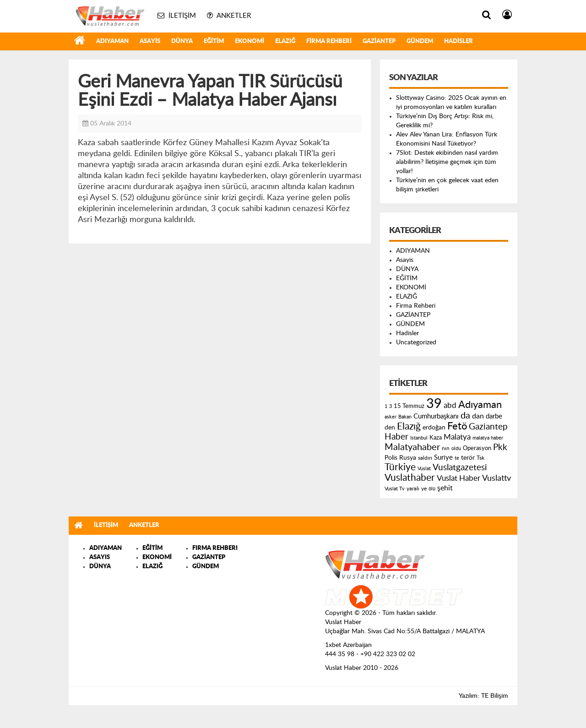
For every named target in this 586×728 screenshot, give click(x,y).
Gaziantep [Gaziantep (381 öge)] (488, 427)
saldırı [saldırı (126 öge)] (425, 458)
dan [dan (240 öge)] (478, 416)
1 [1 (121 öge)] (386, 406)
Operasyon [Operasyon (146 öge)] (477, 448)
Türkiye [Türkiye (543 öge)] (400, 467)
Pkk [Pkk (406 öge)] (500, 448)
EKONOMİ (250, 41)
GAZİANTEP (379, 41)
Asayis (150, 41)
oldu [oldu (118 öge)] (456, 448)
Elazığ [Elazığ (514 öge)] (409, 426)
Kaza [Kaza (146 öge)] (436, 438)
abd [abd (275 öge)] (450, 406)
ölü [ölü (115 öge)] (432, 489)
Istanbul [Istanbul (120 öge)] (419, 438)
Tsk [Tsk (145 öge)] (480, 458)
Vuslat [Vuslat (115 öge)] (424, 469)
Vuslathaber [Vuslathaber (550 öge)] (410, 478)
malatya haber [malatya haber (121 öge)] (488, 438)
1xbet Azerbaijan (348, 645)
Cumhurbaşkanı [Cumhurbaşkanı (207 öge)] (436, 416)
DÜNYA (182, 41)
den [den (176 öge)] (390, 428)
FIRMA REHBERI (215, 548)
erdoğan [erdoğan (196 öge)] (434, 427)
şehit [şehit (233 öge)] (445, 488)
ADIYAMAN (112, 41)
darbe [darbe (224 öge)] (494, 416)
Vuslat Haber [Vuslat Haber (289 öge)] (458, 478)
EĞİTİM (214, 41)
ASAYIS (100, 557)
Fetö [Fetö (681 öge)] (457, 426)
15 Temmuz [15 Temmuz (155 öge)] (409, 406)
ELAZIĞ (285, 41)
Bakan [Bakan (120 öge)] (405, 417)
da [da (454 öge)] (465, 416)
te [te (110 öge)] (457, 458)
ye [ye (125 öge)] (424, 489)
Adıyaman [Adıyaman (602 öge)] (480, 405)
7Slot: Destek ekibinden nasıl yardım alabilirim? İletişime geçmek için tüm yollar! (447, 162)
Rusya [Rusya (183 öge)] (408, 458)
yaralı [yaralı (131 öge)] (413, 489)
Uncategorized (416, 342)
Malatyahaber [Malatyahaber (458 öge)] (412, 447)
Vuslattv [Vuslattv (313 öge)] (496, 478)
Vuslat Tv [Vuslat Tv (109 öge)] (395, 489)
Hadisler (458, 41)
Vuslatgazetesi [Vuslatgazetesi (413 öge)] (460, 467)
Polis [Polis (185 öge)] (391, 458)
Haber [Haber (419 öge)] (396, 437)
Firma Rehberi (329, 41)
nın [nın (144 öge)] (446, 448)
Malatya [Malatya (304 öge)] (457, 437)
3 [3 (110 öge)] (391, 406)
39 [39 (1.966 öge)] (434, 404)
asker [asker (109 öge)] (391, 417)
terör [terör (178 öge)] (468, 458)
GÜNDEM (420, 41)
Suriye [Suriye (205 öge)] (443, 458)
